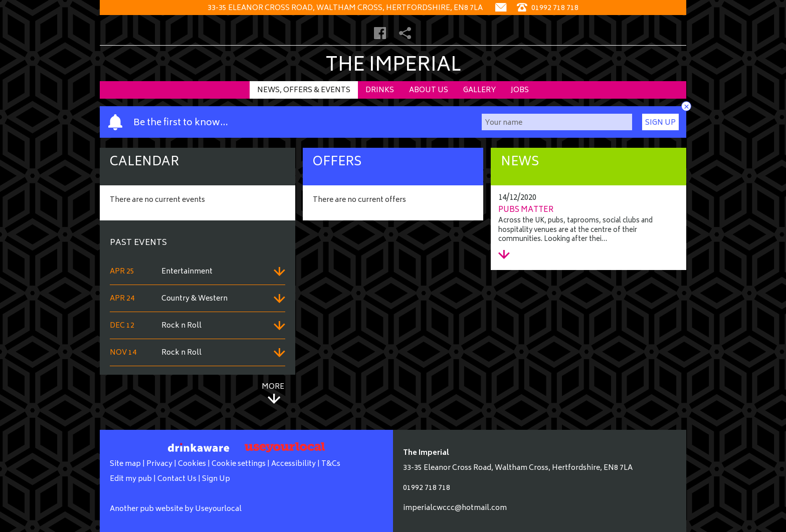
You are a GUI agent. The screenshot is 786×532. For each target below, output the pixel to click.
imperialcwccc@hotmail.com (455, 508)
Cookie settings (239, 464)
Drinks (380, 90)
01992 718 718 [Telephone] (548, 8)
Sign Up (660, 123)
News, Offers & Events (304, 90)
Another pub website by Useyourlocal (176, 509)
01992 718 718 (427, 488)
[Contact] (501, 8)
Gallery (479, 90)
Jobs (520, 90)
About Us (429, 90)
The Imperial (393, 66)
